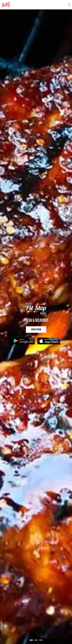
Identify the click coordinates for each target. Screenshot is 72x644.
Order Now (36, 330)
